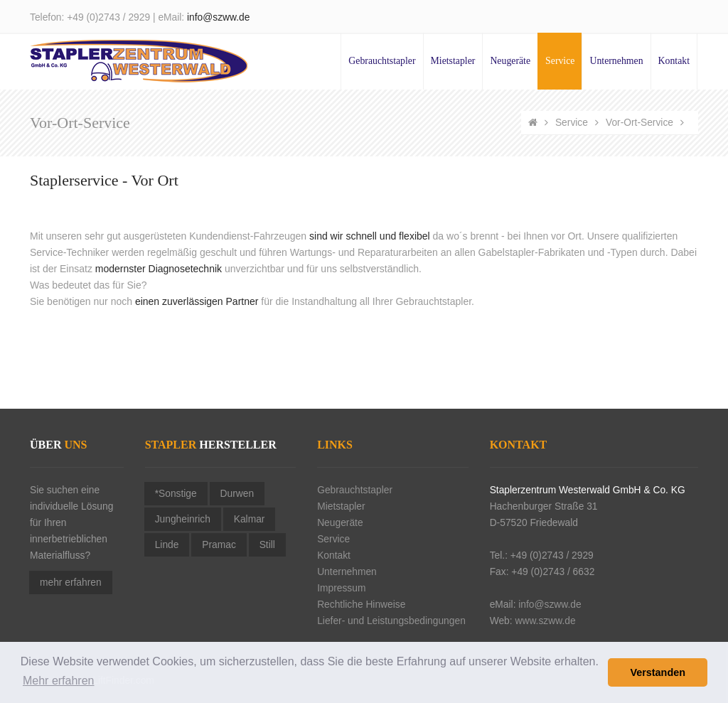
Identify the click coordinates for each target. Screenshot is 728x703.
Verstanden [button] (658, 672)
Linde (167, 545)
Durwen (237, 494)
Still (267, 545)
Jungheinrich (183, 519)
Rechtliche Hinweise (361, 605)
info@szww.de (218, 17)
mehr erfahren (71, 583)
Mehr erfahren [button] (59, 681)
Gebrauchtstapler (382, 61)
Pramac (219, 545)
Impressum (341, 588)
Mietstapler (453, 61)
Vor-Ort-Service (639, 123)
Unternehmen (616, 61)
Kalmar (250, 519)
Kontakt (674, 61)
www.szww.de (545, 621)
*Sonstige (176, 494)
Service (560, 61)
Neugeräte (510, 61)
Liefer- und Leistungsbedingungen (391, 621)
